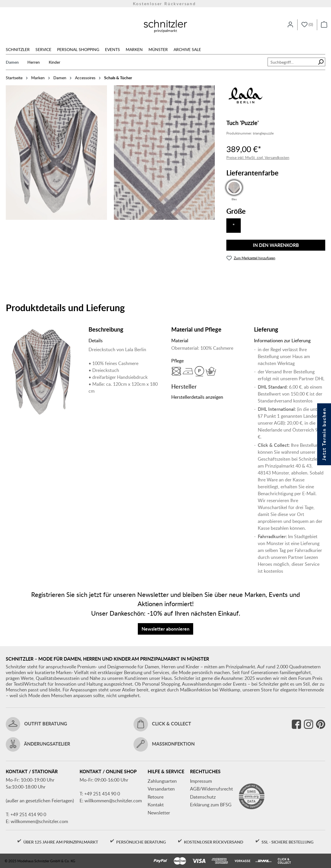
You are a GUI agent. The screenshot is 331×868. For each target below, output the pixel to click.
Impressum (201, 781)
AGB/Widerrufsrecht (211, 789)
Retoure (156, 797)
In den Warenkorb (276, 245)
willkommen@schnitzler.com (39, 821)
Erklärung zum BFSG (211, 805)
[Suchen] (321, 62)
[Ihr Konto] (290, 25)
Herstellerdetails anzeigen (197, 397)
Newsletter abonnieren (165, 629)
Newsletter (159, 813)
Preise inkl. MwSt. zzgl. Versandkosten (258, 158)
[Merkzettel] (307, 25)
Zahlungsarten (162, 781)
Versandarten (161, 789)
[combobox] (292, 62)
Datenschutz (203, 797)
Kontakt (156, 805)
